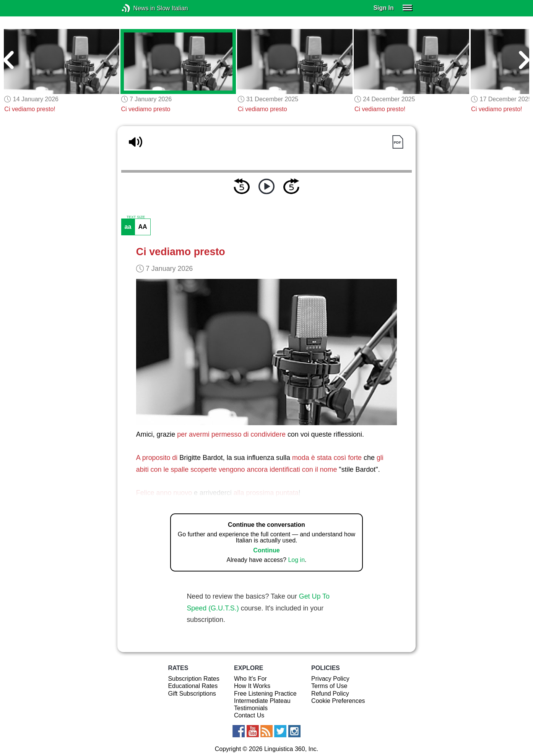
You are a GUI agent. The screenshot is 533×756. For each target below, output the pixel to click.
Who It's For (250, 679)
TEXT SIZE (136, 217)
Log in (296, 560)
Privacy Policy (330, 679)
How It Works (252, 686)
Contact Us (249, 715)
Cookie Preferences (338, 701)
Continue (266, 550)
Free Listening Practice (265, 694)
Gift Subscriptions (192, 694)
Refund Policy (330, 694)
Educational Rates (193, 686)
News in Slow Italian (137, 8)
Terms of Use (329, 686)
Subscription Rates (193, 679)
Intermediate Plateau (262, 701)
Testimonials (251, 708)
